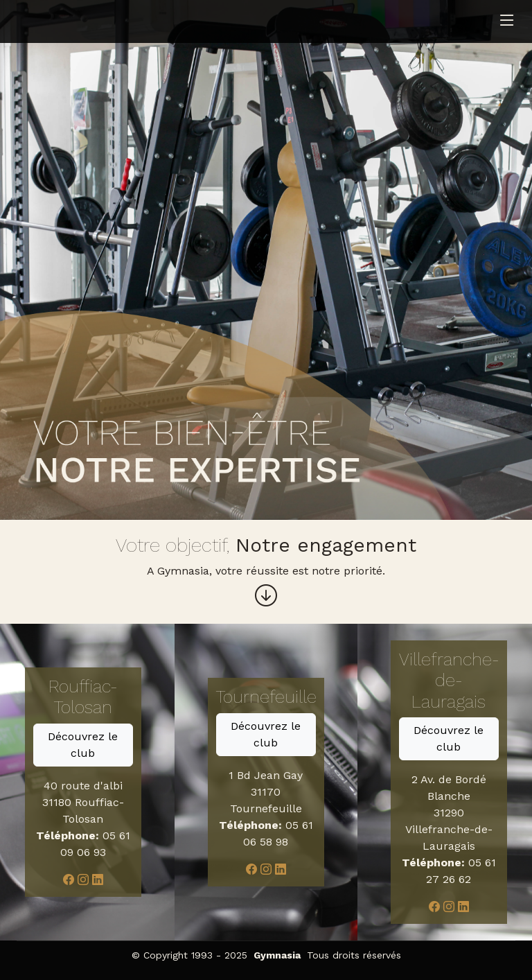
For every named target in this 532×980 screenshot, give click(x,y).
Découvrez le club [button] (83, 745)
